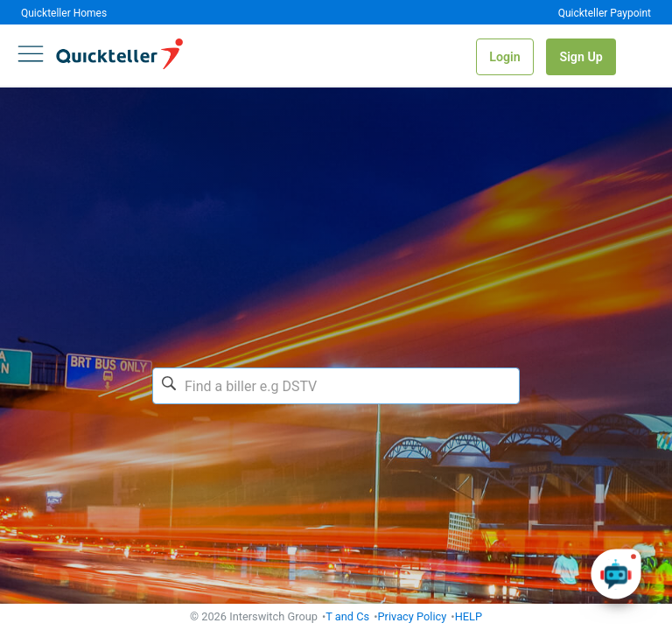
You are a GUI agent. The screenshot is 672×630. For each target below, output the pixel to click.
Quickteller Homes (64, 13)
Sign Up (581, 57)
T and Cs (347, 616)
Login (505, 57)
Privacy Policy (413, 616)
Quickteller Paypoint (605, 13)
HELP (469, 616)
